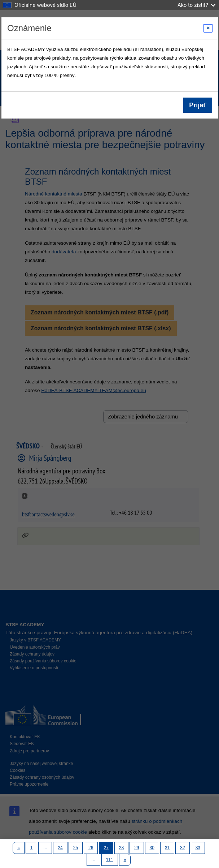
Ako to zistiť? (196, 5)
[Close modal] (208, 28)
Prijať (198, 105)
